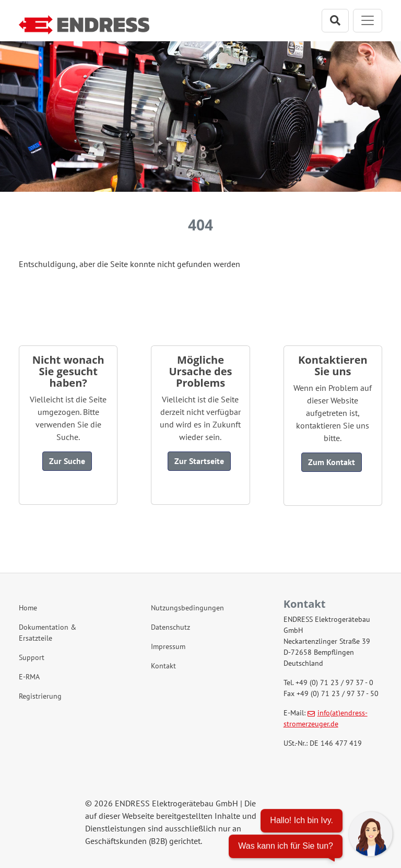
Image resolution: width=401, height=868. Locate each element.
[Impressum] (200, 647)
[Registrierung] (68, 696)
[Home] (68, 608)
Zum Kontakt (332, 462)
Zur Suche (67, 461)
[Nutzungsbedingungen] (200, 608)
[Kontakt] (200, 666)
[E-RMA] (68, 677)
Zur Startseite (199, 461)
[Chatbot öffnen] (311, 835)
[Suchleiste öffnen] (335, 21)
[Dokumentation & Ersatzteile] (68, 633)
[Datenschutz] (200, 627)
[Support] (68, 658)
